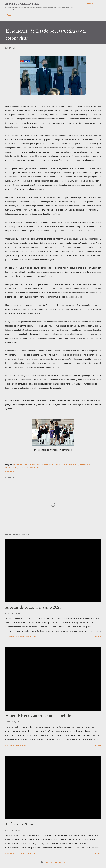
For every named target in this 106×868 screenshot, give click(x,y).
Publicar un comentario (26, 637)
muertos (83, 465)
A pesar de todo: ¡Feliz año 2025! (34, 607)
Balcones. (18, 465)
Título (9, 15)
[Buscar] (90, 4)
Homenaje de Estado (61, 465)
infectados (74, 465)
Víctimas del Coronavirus (29, 468)
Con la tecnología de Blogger (53, 862)
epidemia (26, 465)
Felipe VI (40, 465)
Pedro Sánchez (11, 468)
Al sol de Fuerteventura (22, 4)
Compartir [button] (10, 472)
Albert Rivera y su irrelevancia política (39, 715)
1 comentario (22, 745)
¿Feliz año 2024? (20, 824)
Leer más (97, 637)
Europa (33, 465)
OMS (88, 465)
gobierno (48, 465)
